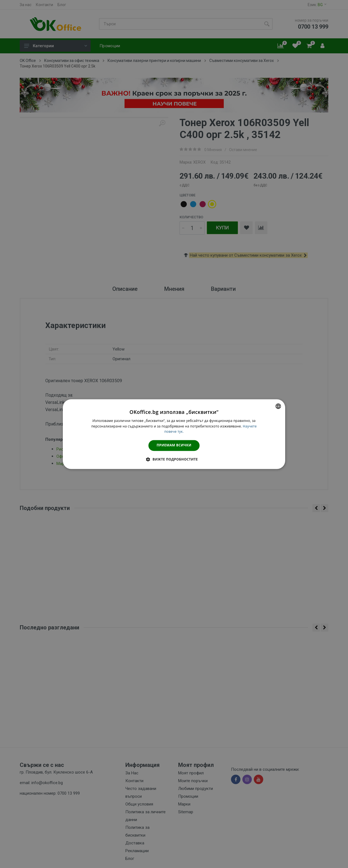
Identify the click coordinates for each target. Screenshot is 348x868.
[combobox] (278, 406)
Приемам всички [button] (174, 445)
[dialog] (174, 434)
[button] (174, 459)
